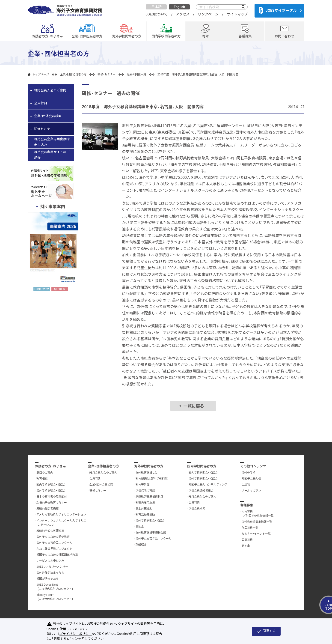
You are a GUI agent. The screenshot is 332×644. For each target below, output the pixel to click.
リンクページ (208, 14)
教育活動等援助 (145, 515)
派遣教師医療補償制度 (149, 497)
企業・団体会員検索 (48, 116)
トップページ (41, 75)
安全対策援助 (144, 509)
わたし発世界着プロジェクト (54, 549)
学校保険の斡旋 (145, 491)
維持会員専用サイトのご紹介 (52, 155)
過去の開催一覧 (136, 75)
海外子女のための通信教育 (53, 537)
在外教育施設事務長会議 (151, 533)
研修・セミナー (107, 75)
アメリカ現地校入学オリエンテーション (61, 515)
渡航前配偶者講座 (47, 509)
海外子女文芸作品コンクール (54, 543)
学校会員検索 (197, 509)
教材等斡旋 (142, 485)
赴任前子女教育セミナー (52, 503)
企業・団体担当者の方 (73, 75)
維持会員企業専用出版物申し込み (52, 142)
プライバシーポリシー (76, 634)
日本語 (156, 7)
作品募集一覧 (250, 528)
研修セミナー (44, 129)
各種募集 (247, 505)
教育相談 (42, 479)
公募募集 (247, 540)
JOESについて (157, 14)
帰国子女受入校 (251, 479)
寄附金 (140, 527)
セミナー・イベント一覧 (256, 534)
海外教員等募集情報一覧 (257, 522)
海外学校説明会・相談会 (51, 491)
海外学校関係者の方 (149, 466)
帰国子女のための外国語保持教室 (57, 555)
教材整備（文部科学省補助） (152, 479)
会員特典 (41, 103)
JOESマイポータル (278, 11)
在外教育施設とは (147, 473)
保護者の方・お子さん (50, 466)
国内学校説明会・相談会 (51, 485)
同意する (266, 631)
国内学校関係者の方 (202, 466)
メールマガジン (251, 491)
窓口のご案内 (45, 473)
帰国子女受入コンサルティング (208, 485)
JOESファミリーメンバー (52, 567)
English (179, 7)
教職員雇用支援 (145, 503)
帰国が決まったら (47, 579)
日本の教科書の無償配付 (52, 497)
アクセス (183, 14)
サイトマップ (237, 14)
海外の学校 (249, 473)
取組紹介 (141, 545)
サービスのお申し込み (50, 561)
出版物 (246, 485)
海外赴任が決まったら (50, 573)
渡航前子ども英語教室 (50, 531)
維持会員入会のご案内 (50, 90)
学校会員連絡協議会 (201, 491)
